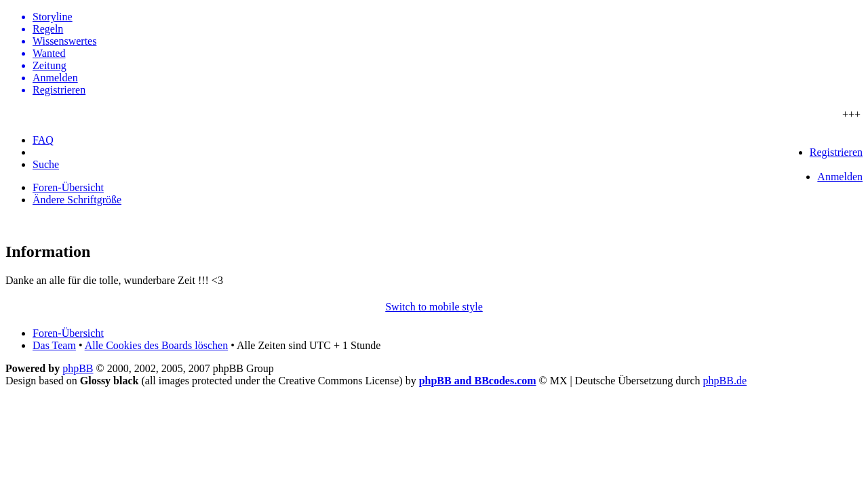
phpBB (78, 368)
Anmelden (840, 177)
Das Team (54, 345)
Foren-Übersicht (68, 187)
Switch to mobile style (434, 307)
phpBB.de (725, 381)
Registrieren (836, 152)
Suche (46, 164)
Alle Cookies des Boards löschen (157, 345)
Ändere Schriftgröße (77, 200)
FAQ (43, 140)
